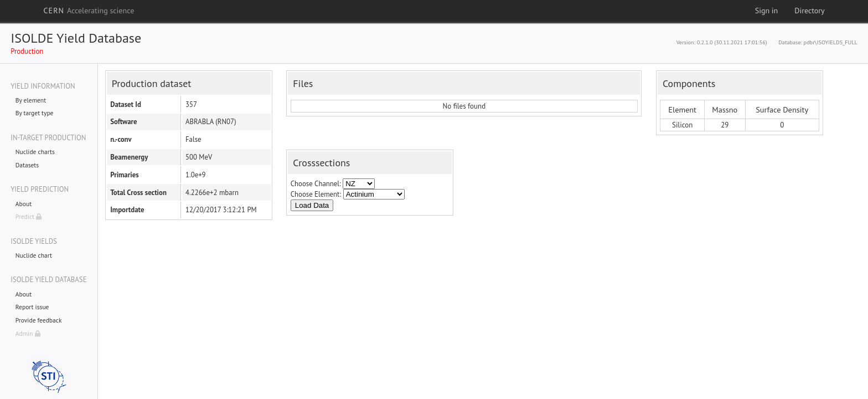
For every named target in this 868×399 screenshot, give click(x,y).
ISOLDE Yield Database (76, 38)
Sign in (767, 11)
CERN (89, 11)
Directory (809, 11)
